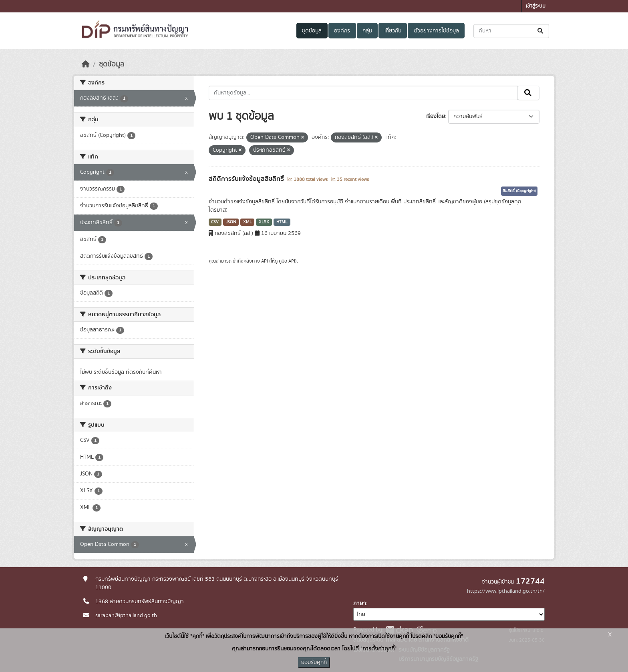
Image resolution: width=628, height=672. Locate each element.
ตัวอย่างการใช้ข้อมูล (436, 31)
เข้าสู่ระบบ (536, 6)
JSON (231, 222)
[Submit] (541, 31)
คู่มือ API (287, 261)
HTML (282, 222)
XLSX (264, 222)
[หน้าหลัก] (86, 64)
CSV (215, 222)
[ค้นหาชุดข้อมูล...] (511, 31)
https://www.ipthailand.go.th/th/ (506, 591)
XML (248, 222)
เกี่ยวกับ (393, 31)
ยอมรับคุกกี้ (314, 662)
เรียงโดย (436, 116)
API (265, 261)
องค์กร (342, 31)
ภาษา (360, 604)
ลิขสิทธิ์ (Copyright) (519, 191)
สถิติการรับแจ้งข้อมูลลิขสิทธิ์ (247, 179)
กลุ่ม (367, 31)
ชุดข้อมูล (312, 31)
